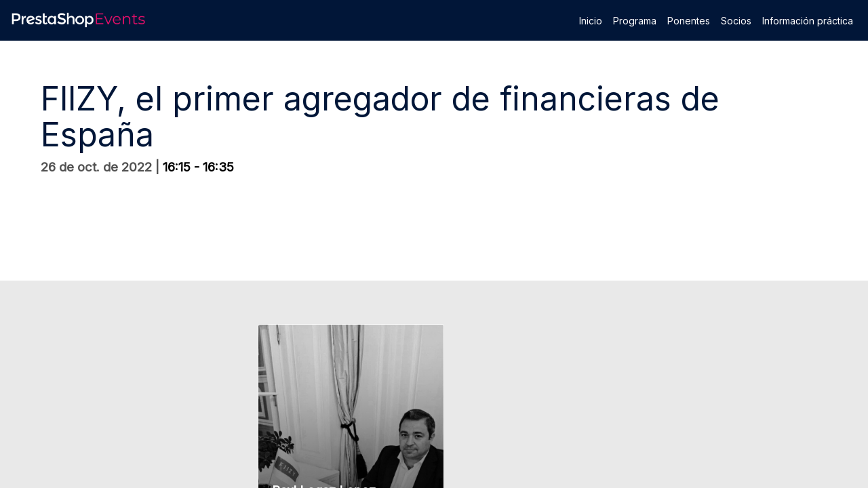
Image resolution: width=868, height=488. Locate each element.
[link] (591, 20)
